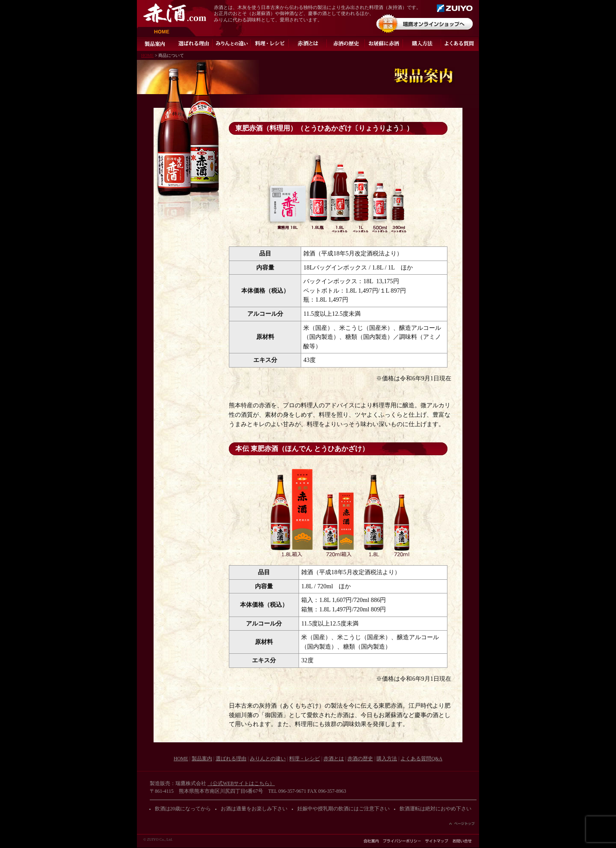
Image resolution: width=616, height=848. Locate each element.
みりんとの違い (232, 44)
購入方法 (387, 759)
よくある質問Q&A (460, 44)
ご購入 (422, 44)
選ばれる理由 (194, 44)
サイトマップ (437, 841)
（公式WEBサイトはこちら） (241, 783)
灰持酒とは (308, 44)
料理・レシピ (270, 44)
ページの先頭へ (462, 824)
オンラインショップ (425, 24)
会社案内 (371, 841)
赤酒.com (175, 13)
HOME (167, 32)
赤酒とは (334, 759)
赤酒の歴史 (346, 44)
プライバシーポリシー (402, 841)
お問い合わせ (462, 841)
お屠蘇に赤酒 (384, 44)
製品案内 (156, 44)
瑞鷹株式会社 (455, 8)
